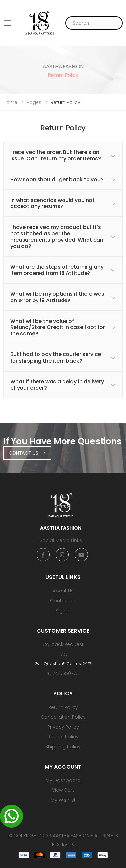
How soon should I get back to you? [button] (57, 179)
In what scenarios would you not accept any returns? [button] (52, 203)
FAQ (63, 654)
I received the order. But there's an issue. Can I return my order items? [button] (55, 155)
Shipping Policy (63, 747)
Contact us (63, 601)
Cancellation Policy (63, 717)
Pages (34, 102)
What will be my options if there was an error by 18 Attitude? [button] (57, 297)
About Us (63, 591)
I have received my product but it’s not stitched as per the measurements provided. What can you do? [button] (57, 237)
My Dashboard (63, 780)
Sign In (63, 611)
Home (10, 102)
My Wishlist (63, 800)
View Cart (63, 790)
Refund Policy (63, 737)
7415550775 (66, 673)
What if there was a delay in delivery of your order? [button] (57, 385)
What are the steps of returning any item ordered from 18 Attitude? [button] (57, 270)
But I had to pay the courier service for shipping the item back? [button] (56, 357)
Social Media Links (61, 540)
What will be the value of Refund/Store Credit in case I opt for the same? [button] (58, 327)
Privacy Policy (63, 727)
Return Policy (63, 707)
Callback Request (63, 644)
